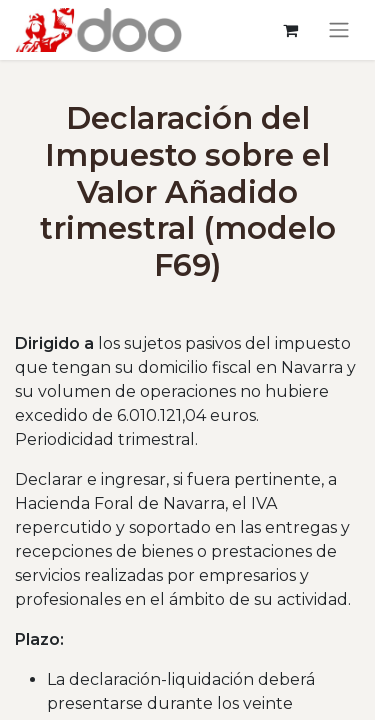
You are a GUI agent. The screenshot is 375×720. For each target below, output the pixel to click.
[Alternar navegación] (339, 30)
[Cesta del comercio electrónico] (290, 30)
